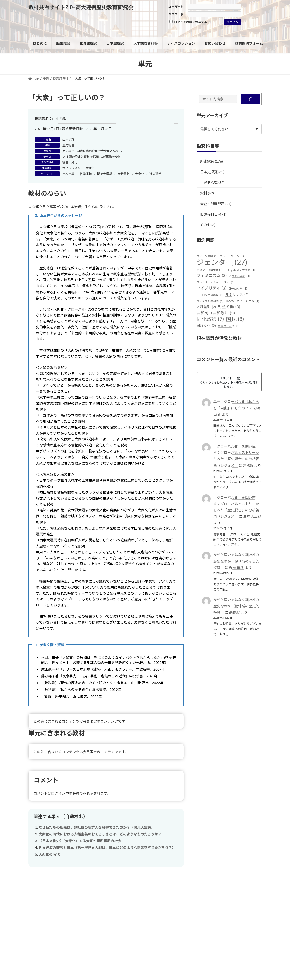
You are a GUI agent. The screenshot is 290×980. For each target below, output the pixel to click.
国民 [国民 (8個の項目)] (235, 319)
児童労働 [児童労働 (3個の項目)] (229, 307)
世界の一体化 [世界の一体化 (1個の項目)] (236, 301)
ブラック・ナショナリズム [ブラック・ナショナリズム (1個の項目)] (216, 282)
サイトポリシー (44, 891)
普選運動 (86, 174)
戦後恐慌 (155, 174)
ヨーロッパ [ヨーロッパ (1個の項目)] (238, 289)
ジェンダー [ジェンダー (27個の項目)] (222, 262)
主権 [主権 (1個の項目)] (254, 301)
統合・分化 (70, 162)
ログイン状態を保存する (188, 22)
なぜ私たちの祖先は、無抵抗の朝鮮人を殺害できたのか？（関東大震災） (97, 827)
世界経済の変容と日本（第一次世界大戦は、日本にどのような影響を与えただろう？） (107, 848)
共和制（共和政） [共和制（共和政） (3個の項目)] (216, 313)
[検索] (251, 99)
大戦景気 (124, 174)
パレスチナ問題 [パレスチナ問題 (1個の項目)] (243, 270)
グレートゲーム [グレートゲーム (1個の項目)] (232, 256)
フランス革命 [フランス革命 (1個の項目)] (239, 276)
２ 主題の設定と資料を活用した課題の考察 (91, 157)
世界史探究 (209, 182)
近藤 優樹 (236, 568)
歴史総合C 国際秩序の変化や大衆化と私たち (92, 151)
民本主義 (68, 174)
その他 (205, 225)
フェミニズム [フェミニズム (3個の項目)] (212, 276)
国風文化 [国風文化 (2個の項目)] (206, 326)
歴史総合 (68, 145)
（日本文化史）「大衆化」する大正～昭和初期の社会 (80, 841)
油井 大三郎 (252, 516)
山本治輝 (68, 139)
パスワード (176, 14)
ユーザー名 (176, 7)
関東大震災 (105, 174)
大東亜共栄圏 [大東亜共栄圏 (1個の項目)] (229, 326)
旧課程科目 (209, 214)
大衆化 (90, 168)
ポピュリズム (71, 168)
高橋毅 (248, 465)
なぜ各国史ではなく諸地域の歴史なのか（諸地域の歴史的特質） (236, 561)
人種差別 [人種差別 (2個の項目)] (206, 307)
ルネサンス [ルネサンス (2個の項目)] (237, 295)
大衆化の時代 (49, 854)
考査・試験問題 (212, 204)
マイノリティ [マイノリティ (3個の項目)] (212, 288)
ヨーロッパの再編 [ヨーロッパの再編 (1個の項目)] (210, 295)
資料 (204, 193)
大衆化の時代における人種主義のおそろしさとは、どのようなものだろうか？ (100, 834)
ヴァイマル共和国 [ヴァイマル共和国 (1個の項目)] (210, 301)
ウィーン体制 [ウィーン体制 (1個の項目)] (207, 256)
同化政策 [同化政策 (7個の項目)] (210, 319)
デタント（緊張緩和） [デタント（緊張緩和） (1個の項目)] (213, 270)
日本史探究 (209, 172)
